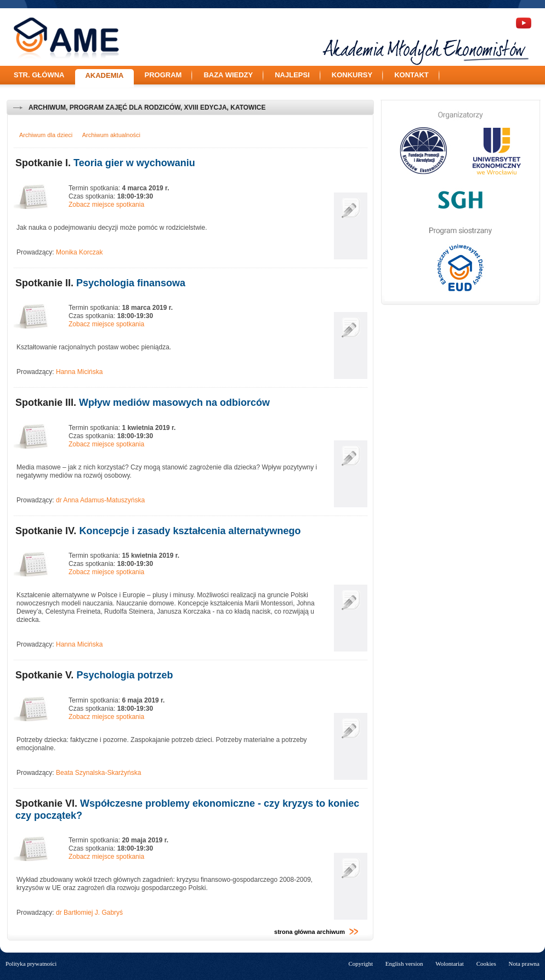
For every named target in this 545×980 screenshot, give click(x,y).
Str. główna (39, 75)
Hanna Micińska (79, 372)
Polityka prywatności (31, 964)
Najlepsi (292, 75)
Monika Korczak (79, 252)
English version (404, 964)
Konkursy (352, 75)
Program (163, 75)
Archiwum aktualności (111, 135)
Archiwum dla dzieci (46, 135)
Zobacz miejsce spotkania (106, 205)
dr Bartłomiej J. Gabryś (89, 913)
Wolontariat (450, 964)
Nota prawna (524, 964)
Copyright (361, 964)
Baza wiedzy (228, 75)
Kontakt (411, 75)
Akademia (104, 75)
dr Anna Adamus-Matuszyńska (100, 500)
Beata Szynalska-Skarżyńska (98, 773)
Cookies (486, 964)
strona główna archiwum (316, 931)
